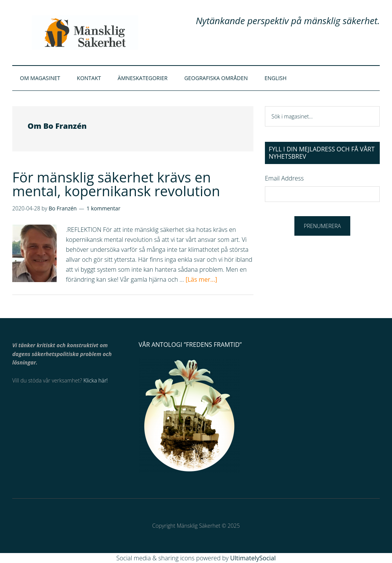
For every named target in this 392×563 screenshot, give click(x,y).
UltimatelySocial (253, 558)
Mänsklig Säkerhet (85, 33)
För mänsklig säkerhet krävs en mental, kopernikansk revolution (116, 184)
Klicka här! (96, 380)
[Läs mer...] (201, 279)
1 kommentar (103, 208)
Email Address (284, 178)
